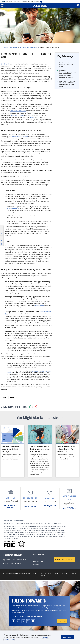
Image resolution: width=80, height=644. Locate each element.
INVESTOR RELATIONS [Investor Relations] (40, 553)
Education (14, 48)
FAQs (58, 572)
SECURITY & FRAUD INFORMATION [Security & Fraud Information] (16, 559)
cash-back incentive (17, 115)
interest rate (40, 306)
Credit (4, 397)
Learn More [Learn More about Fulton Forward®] (62, 621)
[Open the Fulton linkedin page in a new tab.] (18, 621)
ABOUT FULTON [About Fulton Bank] (38, 560)
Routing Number (47, 572)
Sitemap (44, 575)
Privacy (65, 572)
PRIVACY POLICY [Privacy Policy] (38, 557)
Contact (73, 572)
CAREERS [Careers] (36, 564)
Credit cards (5, 64)
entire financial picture (20, 137)
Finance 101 (14, 397)
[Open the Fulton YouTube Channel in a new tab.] (33, 621)
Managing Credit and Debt (28, 48)
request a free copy (13, 208)
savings (32, 118)
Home (6, 48)
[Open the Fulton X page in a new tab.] (23, 621)
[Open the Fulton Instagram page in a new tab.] (28, 621)
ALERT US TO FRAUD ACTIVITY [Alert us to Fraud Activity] (12, 562)
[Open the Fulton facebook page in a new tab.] (13, 621)
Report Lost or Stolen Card (64, 558)
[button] (2, 6)
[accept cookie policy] (69, 637)
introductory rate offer (18, 111)
